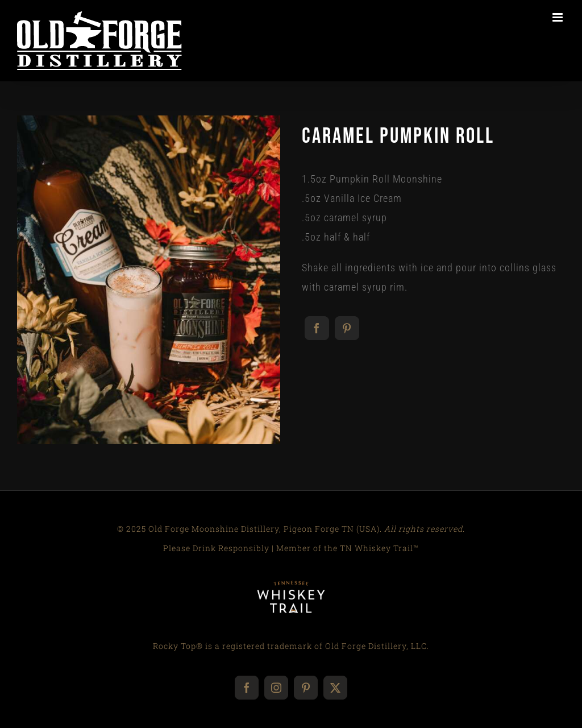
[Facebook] (317, 328)
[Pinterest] (347, 328)
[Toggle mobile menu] (559, 17)
